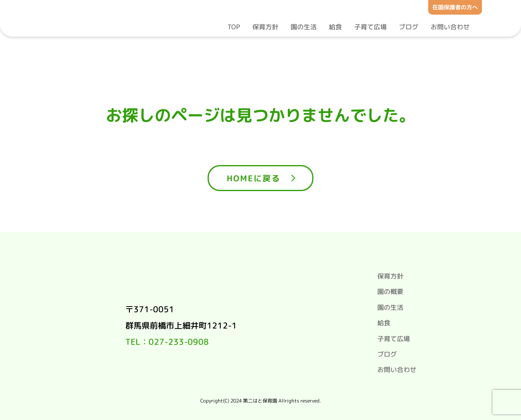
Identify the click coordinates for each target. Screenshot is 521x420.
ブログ (409, 27)
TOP (234, 27)
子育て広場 (370, 27)
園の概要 (390, 292)
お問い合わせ (450, 27)
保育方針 (265, 27)
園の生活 (304, 27)
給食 (335, 27)
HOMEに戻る (254, 178)
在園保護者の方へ (455, 7)
